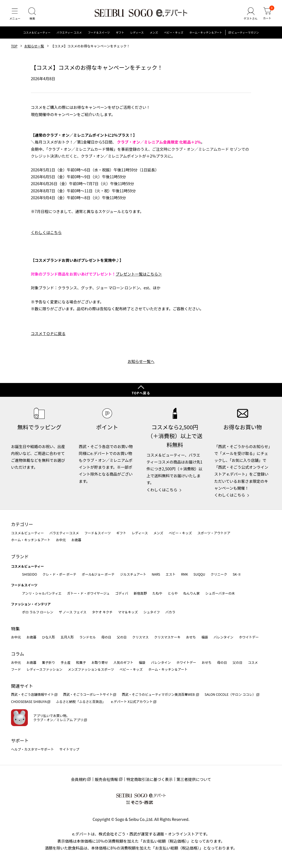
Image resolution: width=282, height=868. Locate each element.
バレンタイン (223, 637)
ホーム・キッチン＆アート (206, 34)
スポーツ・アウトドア (214, 533)
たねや (157, 593)
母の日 (106, 637)
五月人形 (67, 637)
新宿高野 (140, 593)
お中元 (61, 540)
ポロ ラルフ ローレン (38, 612)
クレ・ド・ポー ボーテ (59, 574)
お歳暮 (76, 540)
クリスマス (140, 637)
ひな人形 (48, 637)
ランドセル (88, 637)
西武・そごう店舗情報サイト (32, 695)
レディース (137, 34)
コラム (18, 654)
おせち (191, 637)
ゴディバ (122, 593)
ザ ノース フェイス (72, 612)
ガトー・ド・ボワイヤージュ (88, 593)
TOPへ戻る (141, 393)
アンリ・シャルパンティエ (42, 593)
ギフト (120, 34)
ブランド (20, 556)
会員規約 (78, 779)
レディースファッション (44, 669)
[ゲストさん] (250, 15)
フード (16, 669)
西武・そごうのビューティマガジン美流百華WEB (158, 695)
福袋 (205, 637)
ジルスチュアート (133, 574)
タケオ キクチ (102, 612)
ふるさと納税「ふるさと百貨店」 (81, 701)
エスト (170, 574)
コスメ (253, 662)
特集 (15, 629)
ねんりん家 (191, 593)
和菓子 (81, 662)
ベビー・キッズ (173, 34)
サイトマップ (69, 749)
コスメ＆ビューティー (37, 34)
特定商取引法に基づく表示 (150, 779)
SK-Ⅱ (237, 574)
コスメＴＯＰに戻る (48, 335)
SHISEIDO (29, 574)
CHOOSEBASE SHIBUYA (29, 701)
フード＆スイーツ (99, 34)
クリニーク (219, 574)
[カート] (267, 15)
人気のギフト (123, 662)
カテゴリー (22, 524)
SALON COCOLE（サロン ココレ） (230, 695)
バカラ (170, 612)
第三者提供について (194, 779)
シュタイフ (152, 612)
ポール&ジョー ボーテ (98, 574)
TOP (14, 48)
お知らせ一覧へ (141, 363)
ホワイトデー (249, 637)
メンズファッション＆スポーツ (91, 669)
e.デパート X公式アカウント (132, 701)
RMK (184, 574)
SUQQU (199, 574)
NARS (156, 574)
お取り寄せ (100, 662)
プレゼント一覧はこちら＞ (139, 276)
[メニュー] (15, 15)
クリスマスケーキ (167, 637)
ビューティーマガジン (245, 34)
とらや (173, 593)
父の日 (122, 637)
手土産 (66, 662)
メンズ (154, 34)
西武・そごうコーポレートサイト (88, 695)
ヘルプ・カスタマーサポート (32, 749)
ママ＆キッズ (128, 612)
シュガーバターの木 (220, 593)
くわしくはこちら (46, 234)
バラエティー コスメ (69, 34)
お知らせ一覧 (34, 48)
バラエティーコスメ (64, 533)
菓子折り (48, 662)
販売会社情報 (106, 779)
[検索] (33, 15)
